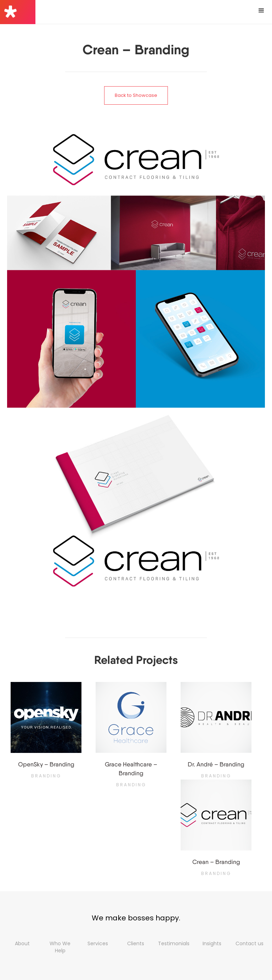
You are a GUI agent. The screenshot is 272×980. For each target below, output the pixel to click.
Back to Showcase (136, 95)
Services (98, 943)
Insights (212, 943)
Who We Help (60, 947)
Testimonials (174, 943)
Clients (136, 943)
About (22, 943)
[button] (261, 11)
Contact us (250, 943)
